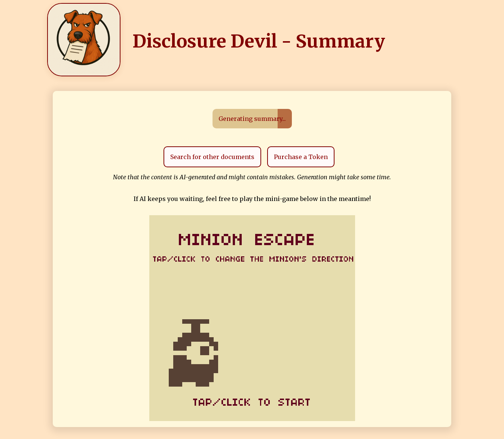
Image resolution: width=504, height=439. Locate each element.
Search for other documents (212, 157)
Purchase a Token (301, 157)
